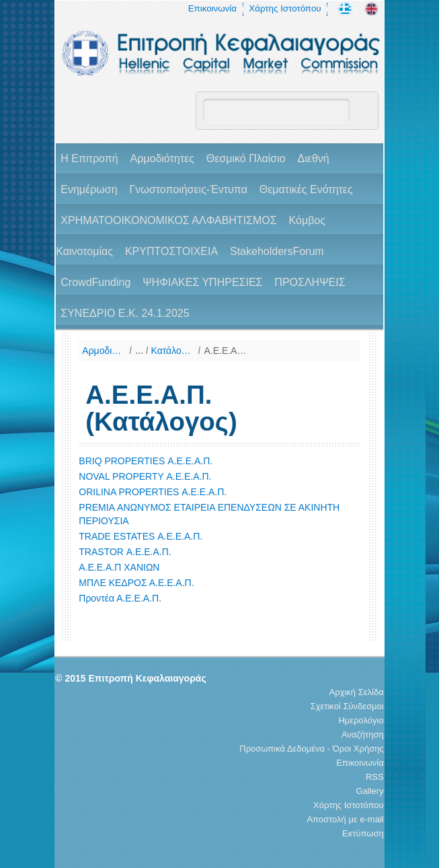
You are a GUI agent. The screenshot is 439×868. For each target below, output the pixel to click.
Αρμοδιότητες (162, 158)
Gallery (370, 791)
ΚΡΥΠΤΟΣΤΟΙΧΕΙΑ (171, 251)
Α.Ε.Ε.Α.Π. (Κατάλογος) (226, 351)
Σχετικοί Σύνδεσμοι (347, 706)
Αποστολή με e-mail (345, 819)
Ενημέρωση (89, 189)
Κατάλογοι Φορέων (173, 351)
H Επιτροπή (89, 158)
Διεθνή (314, 158)
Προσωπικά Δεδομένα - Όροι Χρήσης (311, 749)
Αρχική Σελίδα (357, 692)
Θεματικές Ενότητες (306, 189)
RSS (375, 777)
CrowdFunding (95, 282)
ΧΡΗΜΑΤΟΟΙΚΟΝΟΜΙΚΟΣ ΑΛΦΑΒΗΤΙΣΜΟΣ (168, 220)
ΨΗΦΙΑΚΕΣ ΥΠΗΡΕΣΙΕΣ (202, 282)
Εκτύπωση (363, 833)
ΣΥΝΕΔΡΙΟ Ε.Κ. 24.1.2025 (125, 313)
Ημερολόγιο (361, 720)
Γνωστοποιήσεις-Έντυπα (188, 189)
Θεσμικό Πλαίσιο (246, 158)
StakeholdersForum (277, 251)
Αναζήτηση (363, 734)
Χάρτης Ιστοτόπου (285, 8)
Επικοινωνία (212, 8)
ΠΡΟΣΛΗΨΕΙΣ (310, 282)
